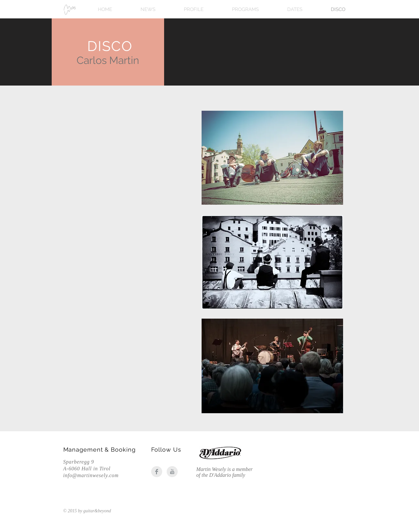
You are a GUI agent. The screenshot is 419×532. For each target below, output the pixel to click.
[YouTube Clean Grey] (172, 472)
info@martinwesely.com (91, 475)
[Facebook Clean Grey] (157, 472)
